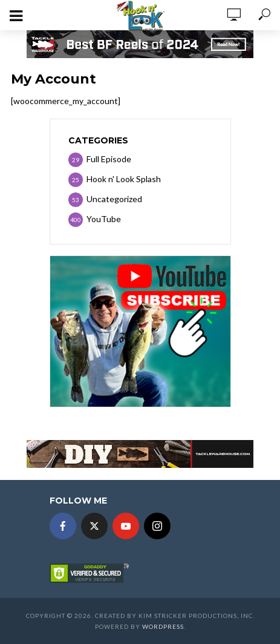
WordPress (163, 626)
